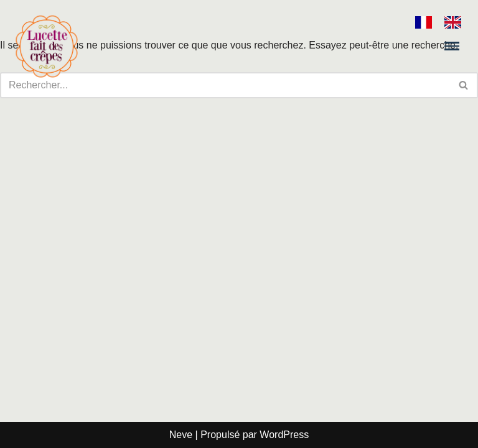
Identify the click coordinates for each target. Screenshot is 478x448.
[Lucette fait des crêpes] (47, 46)
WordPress (284, 435)
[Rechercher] (464, 85)
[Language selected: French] (444, 22)
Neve (181, 435)
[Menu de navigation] (452, 46)
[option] (456, 22)
